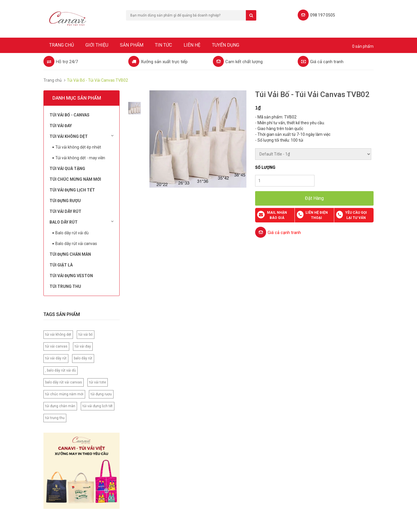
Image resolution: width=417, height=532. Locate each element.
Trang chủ (62, 45)
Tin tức (163, 45)
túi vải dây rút (56, 358)
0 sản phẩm (363, 46)
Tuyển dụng (226, 45)
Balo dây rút (82, 222)
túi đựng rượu (101, 394)
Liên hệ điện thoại (317, 215)
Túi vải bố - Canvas (69, 115)
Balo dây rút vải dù (72, 233)
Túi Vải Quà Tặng (67, 169)
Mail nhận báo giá (277, 215)
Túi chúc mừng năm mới (75, 179)
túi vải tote (98, 382)
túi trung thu (55, 418)
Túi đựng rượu (65, 201)
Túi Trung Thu (65, 286)
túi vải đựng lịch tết (98, 406)
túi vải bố (86, 334)
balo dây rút (83, 358)
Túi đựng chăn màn (70, 254)
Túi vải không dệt (82, 136)
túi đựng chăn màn (60, 406)
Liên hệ (192, 45)
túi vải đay (83, 346)
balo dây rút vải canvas (64, 382)
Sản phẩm (132, 45)
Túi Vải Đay (61, 126)
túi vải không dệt (58, 334)
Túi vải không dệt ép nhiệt (78, 147)
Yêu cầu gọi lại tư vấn (356, 215)
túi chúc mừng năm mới (64, 394)
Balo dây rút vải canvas (76, 244)
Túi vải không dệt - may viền (80, 158)
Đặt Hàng (314, 198)
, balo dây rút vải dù (61, 370)
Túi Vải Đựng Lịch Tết (72, 190)
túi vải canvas (56, 346)
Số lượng (265, 167)
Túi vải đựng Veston (71, 276)
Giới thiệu (97, 45)
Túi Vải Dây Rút (65, 211)
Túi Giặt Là (61, 265)
